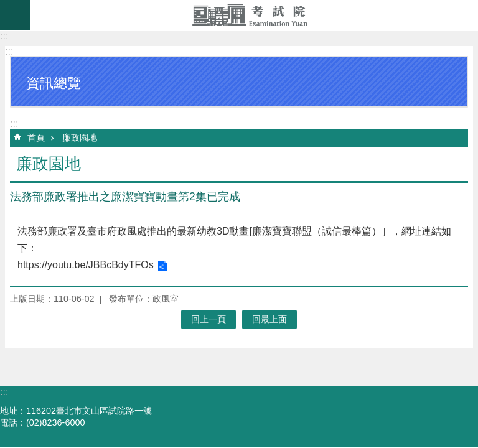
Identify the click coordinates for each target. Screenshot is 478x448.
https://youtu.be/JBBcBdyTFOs (86, 265)
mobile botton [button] (15, 15)
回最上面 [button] (269, 319)
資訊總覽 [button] (54, 83)
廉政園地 (80, 138)
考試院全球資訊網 (254, 15)
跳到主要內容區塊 (7, 7)
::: (4, 36)
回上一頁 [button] (209, 319)
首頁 (36, 138)
